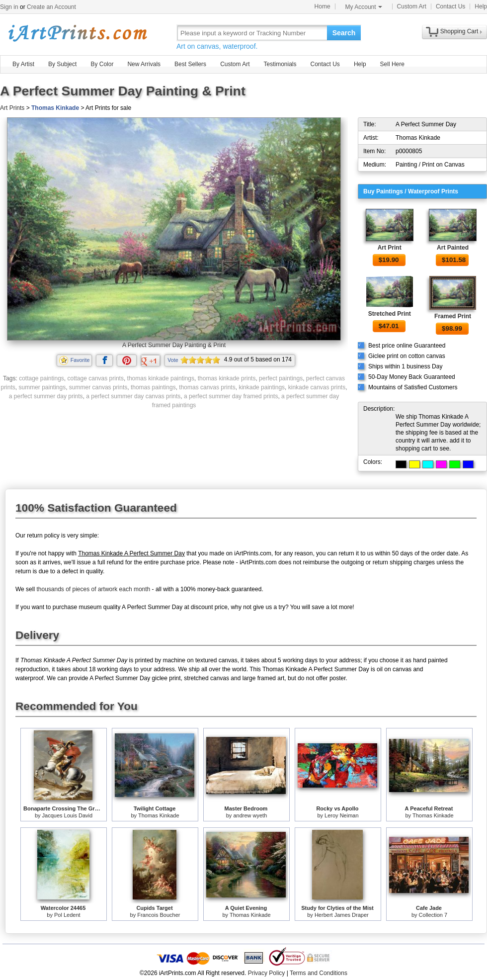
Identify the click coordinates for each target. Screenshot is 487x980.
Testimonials (280, 64)
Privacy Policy (267, 973)
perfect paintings (281, 378)
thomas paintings (153, 387)
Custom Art (412, 6)
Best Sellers (190, 64)
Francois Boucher (159, 915)
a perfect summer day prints (46, 396)
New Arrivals (144, 64)
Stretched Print (390, 314)
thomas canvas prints (207, 387)
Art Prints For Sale (77, 33)
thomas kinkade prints (227, 378)
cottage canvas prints (96, 378)
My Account (364, 7)
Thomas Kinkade (55, 108)
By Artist (23, 64)
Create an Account (51, 7)
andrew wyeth (250, 815)
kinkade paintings (262, 387)
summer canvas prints (98, 387)
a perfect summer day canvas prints (133, 396)
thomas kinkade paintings (161, 378)
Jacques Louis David (68, 815)
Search (344, 33)
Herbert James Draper (342, 915)
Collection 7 (433, 915)
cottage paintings (41, 378)
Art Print (390, 248)
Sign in (9, 7)
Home (323, 6)
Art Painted (453, 248)
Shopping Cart (459, 31)
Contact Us (450, 6)
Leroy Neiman (341, 815)
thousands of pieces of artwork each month (93, 589)
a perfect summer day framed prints (231, 396)
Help (481, 6)
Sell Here (392, 64)
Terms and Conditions (319, 973)
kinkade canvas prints (317, 387)
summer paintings (42, 387)
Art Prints (12, 108)
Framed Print (453, 316)
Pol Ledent (67, 915)
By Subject (62, 64)
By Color (102, 64)
